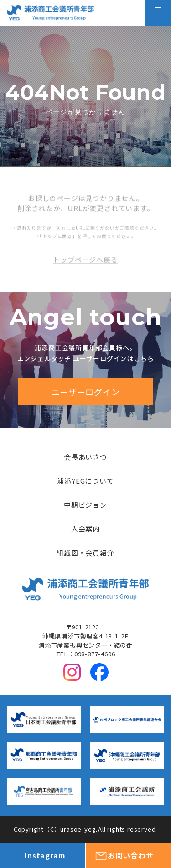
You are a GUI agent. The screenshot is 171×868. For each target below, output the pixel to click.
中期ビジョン (85, 505)
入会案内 (85, 528)
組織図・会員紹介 (85, 553)
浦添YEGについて (85, 481)
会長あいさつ (85, 457)
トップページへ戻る (85, 273)
